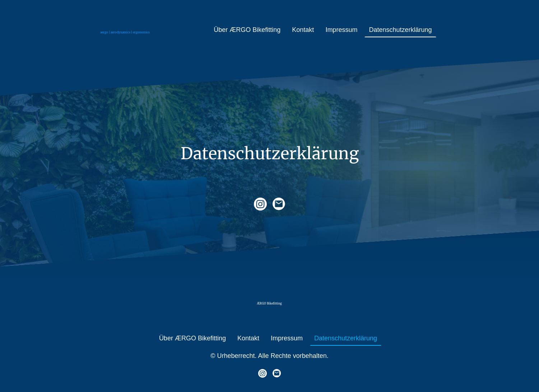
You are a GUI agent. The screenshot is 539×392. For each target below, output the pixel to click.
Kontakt (303, 30)
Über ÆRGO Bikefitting (247, 30)
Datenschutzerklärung (400, 30)
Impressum (341, 30)
